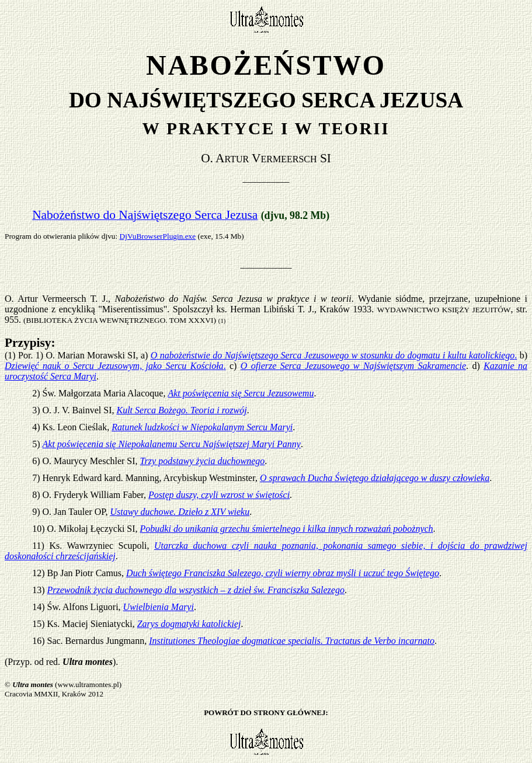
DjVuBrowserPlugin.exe (158, 236)
